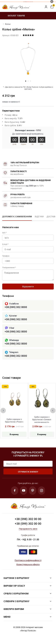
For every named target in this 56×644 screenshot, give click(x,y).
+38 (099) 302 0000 (16, 307)
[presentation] (3, 411)
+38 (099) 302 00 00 (28, 524)
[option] (17, 217)
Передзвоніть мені (28, 529)
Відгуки (39, 216)
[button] (26, 81)
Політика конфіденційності (28, 560)
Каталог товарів (14, 16)
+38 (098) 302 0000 (16, 319)
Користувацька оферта (28, 564)
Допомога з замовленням (17, 216)
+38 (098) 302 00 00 (28, 519)
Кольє (8, 24)
